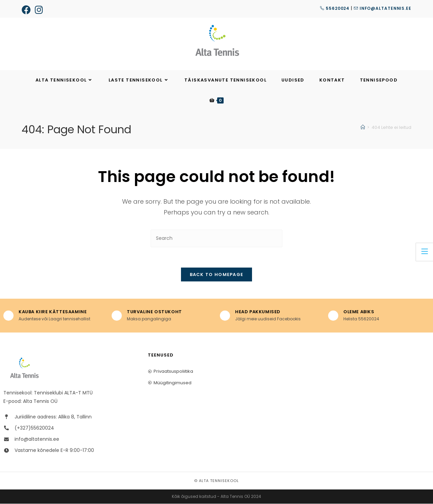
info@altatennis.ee (383, 8)
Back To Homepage (217, 275)
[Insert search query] (216, 238)
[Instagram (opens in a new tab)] (39, 10)
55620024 (335, 8)
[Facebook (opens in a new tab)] (27, 10)
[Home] (363, 127)
